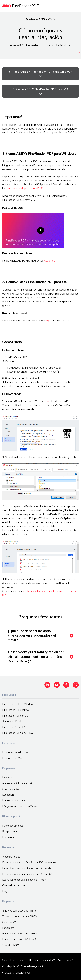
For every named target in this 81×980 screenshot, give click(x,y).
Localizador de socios (14, 801)
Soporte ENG (10, 945)
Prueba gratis (9, 837)
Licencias (7, 778)
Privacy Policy (64, 960)
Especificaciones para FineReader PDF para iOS (27, 874)
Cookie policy (10, 966)
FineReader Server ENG (15, 727)
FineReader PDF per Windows (18, 704)
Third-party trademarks (41, 960)
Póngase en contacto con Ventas (20, 806)
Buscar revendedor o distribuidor (20, 934)
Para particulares (11, 831)
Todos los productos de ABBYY (19, 916)
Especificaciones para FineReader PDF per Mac (27, 868)
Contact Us (8, 960)
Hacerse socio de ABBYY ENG (18, 939)
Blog (5, 891)
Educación (8, 795)
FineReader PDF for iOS (39, 20)
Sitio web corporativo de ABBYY (19, 911)
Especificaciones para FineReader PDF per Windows (30, 863)
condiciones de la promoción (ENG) (24, 189)
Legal (22, 960)
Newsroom (8, 928)
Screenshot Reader (13, 721)
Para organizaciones (13, 826)
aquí (48, 321)
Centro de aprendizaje (14, 886)
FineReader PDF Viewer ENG (18, 733)
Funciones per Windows (15, 752)
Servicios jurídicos (12, 789)
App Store (49, 261)
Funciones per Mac (12, 758)
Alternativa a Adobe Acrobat (17, 783)
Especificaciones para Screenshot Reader (24, 880)
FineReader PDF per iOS (15, 716)
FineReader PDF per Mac (16, 710)
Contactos (8, 922)
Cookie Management (32, 966)
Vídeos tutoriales (11, 857)
